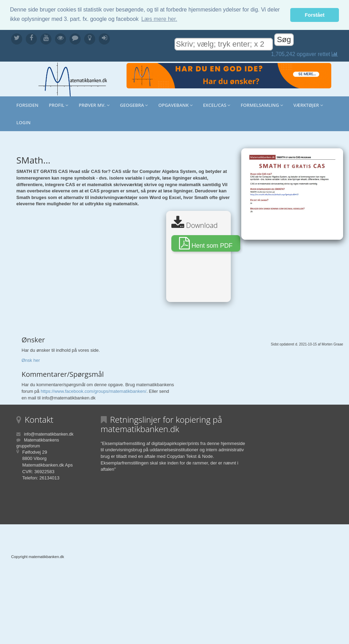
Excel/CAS (217, 105)
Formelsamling (262, 105)
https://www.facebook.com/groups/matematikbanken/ (94, 391)
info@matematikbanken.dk (49, 434)
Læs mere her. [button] (159, 19)
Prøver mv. (94, 105)
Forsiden (27, 105)
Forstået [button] (315, 15)
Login (23, 122)
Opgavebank (175, 105)
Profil (59, 105)
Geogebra (134, 105)
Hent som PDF (206, 243)
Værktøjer (308, 105)
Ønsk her (31, 360)
